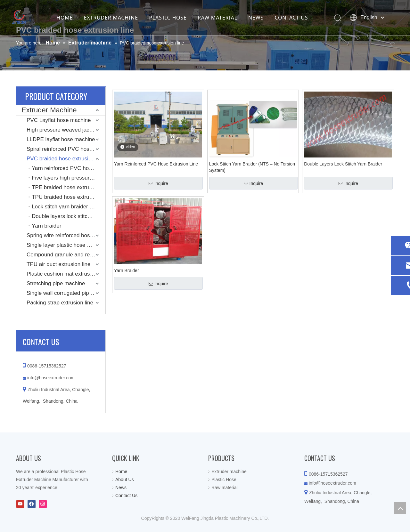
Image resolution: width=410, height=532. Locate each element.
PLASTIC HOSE (176, 18)
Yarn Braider (127, 270)
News (121, 488)
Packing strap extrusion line (60, 303)
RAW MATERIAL (225, 18)
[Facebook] (32, 504)
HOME (73, 18)
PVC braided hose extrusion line (66, 159)
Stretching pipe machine (56, 283)
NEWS (264, 18)
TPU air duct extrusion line (58, 264)
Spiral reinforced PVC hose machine (66, 149)
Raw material (225, 488)
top (400, 508)
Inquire (158, 183)
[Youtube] (20, 504)
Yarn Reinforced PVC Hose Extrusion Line (156, 164)
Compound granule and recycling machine (66, 255)
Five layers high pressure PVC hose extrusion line (69, 178)
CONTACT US (299, 18)
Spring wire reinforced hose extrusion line (66, 235)
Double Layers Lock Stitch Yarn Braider (343, 164)
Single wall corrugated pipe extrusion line (66, 293)
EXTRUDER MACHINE (119, 18)
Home (121, 472)
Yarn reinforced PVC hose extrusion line (69, 168)
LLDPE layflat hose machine (61, 139)
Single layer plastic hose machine (66, 245)
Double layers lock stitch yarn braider (69, 216)
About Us (125, 480)
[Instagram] (43, 504)
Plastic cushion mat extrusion (62, 274)
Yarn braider (46, 226)
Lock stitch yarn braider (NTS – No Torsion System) (69, 207)
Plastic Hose (224, 480)
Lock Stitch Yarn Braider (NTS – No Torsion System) (252, 167)
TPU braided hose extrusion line (69, 197)
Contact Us (126, 496)
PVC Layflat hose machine (59, 120)
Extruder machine (229, 472)
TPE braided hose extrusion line (69, 187)
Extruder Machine (49, 110)
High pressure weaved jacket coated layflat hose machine (66, 130)
